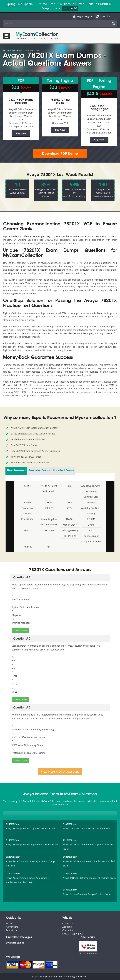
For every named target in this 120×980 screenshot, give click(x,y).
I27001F (91, 503)
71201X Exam (70, 857)
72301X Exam (13, 857)
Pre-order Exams (39, 471)
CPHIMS (91, 519)
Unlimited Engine (15, 943)
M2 (70, 486)
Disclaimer (12, 930)
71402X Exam (13, 840)
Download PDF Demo (60, 154)
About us (67, 927)
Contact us (68, 923)
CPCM (49, 503)
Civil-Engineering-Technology (70, 533)
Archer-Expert (70, 525)
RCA (70, 503)
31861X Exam (70, 824)
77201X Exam (70, 874)
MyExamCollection (37, 36)
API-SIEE (49, 508)
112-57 (91, 530)
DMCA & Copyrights (73, 934)
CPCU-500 (49, 530)
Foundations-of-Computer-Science (91, 539)
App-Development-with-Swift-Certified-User (91, 491)
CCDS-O (28, 547)
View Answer (20, 631)
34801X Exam (70, 890)
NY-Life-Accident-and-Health (49, 489)
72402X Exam (13, 824)
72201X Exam (70, 840)
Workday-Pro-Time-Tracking (91, 511)
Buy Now (21, 133)
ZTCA (70, 508)
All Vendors (12, 927)
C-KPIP (91, 525)
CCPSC (28, 486)
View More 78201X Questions (60, 772)
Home (6, 50)
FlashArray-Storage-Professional (28, 514)
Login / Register (82, 16)
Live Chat (102, 16)
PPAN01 (28, 530)
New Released (16, 471)
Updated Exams (63, 471)
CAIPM (28, 503)
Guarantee (68, 930)
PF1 (49, 547)
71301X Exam (13, 874)
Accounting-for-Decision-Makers (49, 522)
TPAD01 (70, 519)
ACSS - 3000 (26, 50)
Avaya (15, 50)
